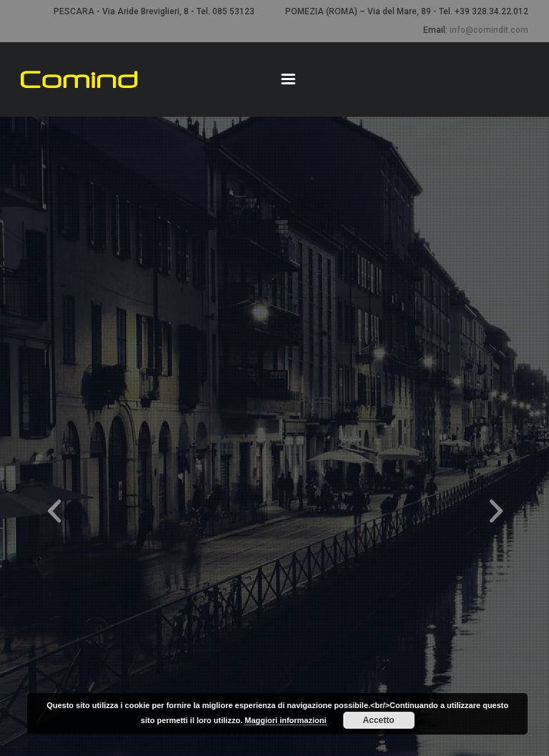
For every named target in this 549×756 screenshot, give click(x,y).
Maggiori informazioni (285, 720)
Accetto (379, 720)
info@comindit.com (489, 30)
